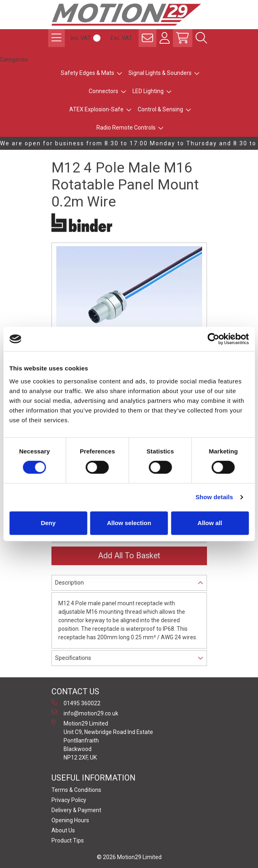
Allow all (210, 523)
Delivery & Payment (76, 810)
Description (69, 583)
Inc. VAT (81, 38)
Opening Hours (70, 820)
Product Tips (68, 840)
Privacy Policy (69, 800)
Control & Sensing (160, 109)
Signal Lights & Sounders (160, 73)
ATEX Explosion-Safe (96, 109)
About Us (63, 830)
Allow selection (129, 523)
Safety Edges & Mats (87, 73)
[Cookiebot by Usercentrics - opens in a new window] (213, 339)
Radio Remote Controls (126, 128)
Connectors (103, 91)
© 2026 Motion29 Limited (129, 857)
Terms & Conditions (76, 790)
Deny (48, 523)
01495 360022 (76, 703)
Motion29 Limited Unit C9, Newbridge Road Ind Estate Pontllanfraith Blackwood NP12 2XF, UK (102, 740)
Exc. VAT (122, 38)
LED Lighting (148, 91)
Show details (214, 497)
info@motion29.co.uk (85, 713)
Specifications (73, 658)
